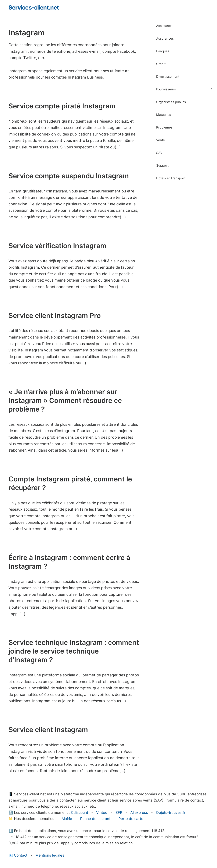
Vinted (102, 813)
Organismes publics (171, 102)
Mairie (67, 819)
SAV (159, 153)
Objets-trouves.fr (171, 813)
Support (162, 165)
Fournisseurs (187, 89)
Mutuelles (164, 115)
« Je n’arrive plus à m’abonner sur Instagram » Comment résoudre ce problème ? (65, 400)
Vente (161, 140)
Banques (163, 51)
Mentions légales (50, 855)
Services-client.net (34, 8)
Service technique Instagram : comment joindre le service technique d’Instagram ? (74, 651)
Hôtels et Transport (171, 178)
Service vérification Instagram (57, 246)
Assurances (165, 38)
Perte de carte (131, 819)
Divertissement (168, 77)
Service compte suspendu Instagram (69, 176)
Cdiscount (80, 813)
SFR (119, 813)
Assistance (164, 26)
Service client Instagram (48, 730)
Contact (21, 855)
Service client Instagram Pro (55, 316)
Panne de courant (95, 819)
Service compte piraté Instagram (62, 106)
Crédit (161, 64)
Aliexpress (139, 813)
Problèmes (164, 127)
